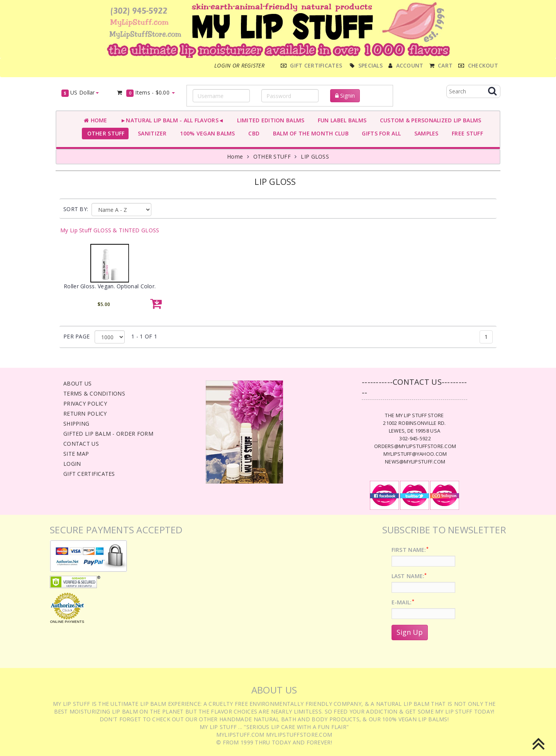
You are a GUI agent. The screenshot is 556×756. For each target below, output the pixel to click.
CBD (252, 133)
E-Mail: (403, 602)
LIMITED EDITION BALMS (269, 120)
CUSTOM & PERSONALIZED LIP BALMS (429, 120)
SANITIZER (151, 133)
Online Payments (67, 622)
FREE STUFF (466, 133)
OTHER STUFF (104, 133)
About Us (77, 383)
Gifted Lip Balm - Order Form (108, 434)
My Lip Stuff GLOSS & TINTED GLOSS (110, 230)
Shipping (76, 424)
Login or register (239, 65)
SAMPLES (425, 133)
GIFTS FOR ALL (380, 133)
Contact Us (81, 444)
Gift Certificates (89, 474)
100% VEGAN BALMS (206, 133)
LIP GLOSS (315, 156)
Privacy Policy (85, 403)
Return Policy (85, 414)
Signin (345, 96)
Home (96, 120)
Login (72, 464)
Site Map (76, 454)
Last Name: (409, 576)
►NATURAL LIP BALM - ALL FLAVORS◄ (171, 120)
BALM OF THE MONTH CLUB (309, 133)
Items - (146, 93)
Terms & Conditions (94, 393)
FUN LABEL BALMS (340, 120)
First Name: (410, 550)
